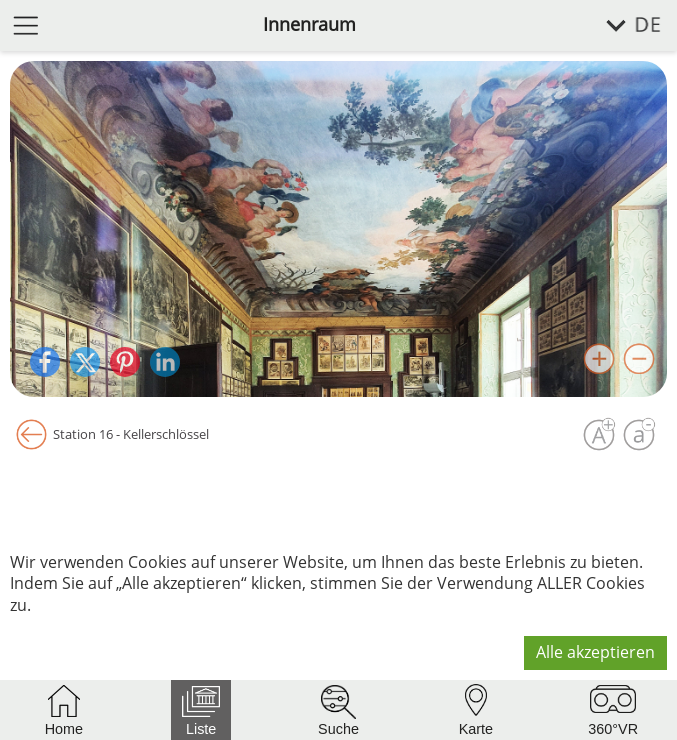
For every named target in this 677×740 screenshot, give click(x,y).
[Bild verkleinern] (639, 359)
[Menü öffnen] (26, 24)
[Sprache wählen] (622, 25)
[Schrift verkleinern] (639, 435)
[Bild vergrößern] (599, 359)
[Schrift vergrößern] (599, 435)
